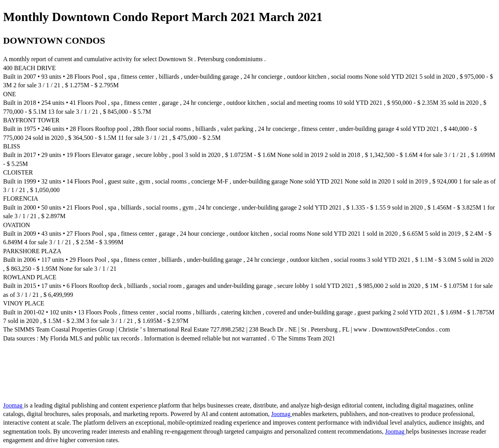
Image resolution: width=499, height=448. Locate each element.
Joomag (14, 405)
